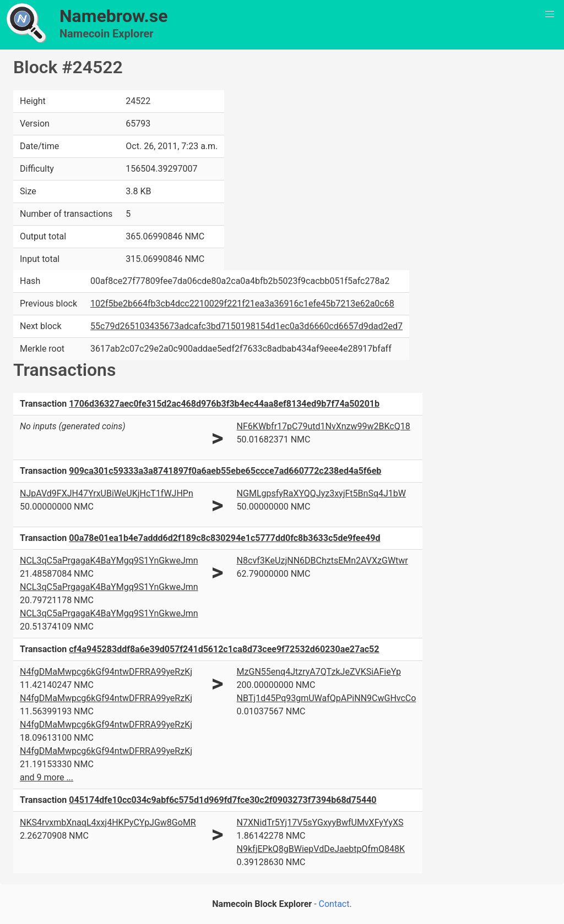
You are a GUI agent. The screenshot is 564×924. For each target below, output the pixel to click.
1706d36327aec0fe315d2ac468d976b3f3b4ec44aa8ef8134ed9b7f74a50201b (224, 404)
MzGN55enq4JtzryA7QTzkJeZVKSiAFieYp (319, 672)
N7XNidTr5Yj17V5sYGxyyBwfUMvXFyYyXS (320, 822)
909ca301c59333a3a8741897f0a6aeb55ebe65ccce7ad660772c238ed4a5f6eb (225, 471)
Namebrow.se (114, 16)
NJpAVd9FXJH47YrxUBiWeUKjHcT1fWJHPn (107, 493)
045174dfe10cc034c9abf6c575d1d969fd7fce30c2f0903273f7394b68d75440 (223, 800)
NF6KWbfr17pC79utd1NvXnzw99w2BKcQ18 (324, 426)
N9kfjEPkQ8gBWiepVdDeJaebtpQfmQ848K (321, 849)
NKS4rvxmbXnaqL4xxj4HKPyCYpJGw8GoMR (108, 822)
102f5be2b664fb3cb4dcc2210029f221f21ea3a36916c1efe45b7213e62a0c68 (242, 304)
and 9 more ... (47, 777)
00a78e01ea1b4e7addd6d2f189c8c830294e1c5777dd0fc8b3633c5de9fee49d (224, 538)
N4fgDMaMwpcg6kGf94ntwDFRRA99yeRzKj (106, 672)
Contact (334, 904)
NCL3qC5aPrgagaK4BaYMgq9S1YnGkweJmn (109, 561)
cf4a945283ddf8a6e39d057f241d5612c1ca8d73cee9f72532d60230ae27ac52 (224, 649)
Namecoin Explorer (107, 34)
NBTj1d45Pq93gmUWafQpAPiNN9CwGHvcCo (327, 698)
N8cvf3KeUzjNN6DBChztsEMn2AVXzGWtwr (322, 561)
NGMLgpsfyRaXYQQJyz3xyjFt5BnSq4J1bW (321, 493)
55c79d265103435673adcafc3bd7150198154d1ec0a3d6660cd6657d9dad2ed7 (246, 326)
